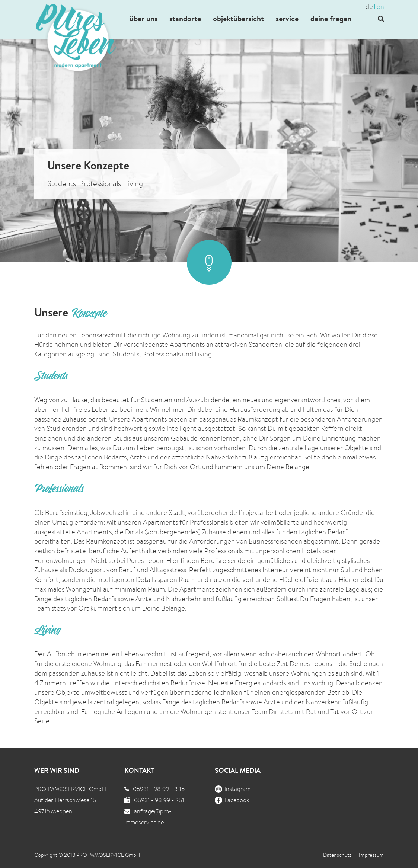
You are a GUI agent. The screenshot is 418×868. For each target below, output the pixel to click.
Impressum (371, 855)
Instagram (233, 789)
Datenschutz (337, 855)
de (369, 7)
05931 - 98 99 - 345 (159, 789)
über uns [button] (143, 18)
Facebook (232, 800)
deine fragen (331, 18)
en (380, 7)
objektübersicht (238, 18)
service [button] (287, 18)
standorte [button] (185, 18)
